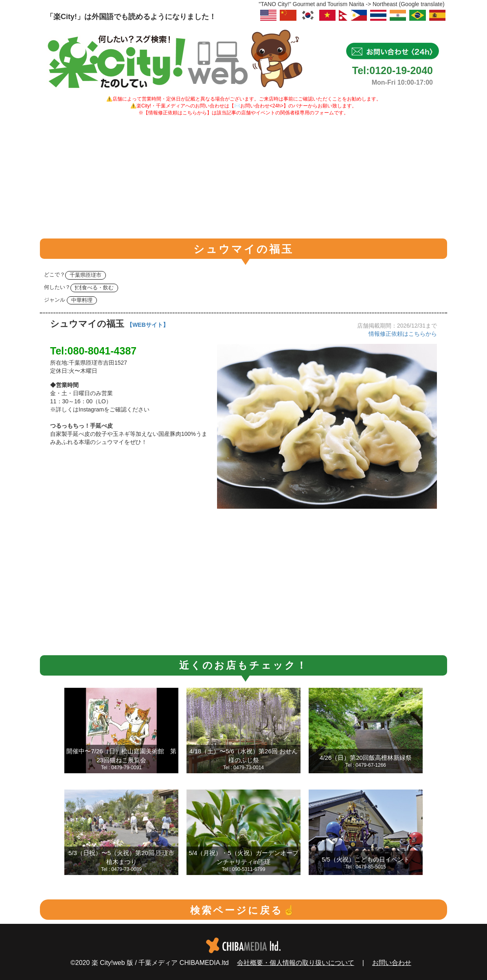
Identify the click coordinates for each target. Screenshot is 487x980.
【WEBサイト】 (148, 325)
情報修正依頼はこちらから (403, 334)
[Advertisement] (243, 177)
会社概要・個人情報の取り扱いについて (296, 963)
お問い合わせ (392, 963)
